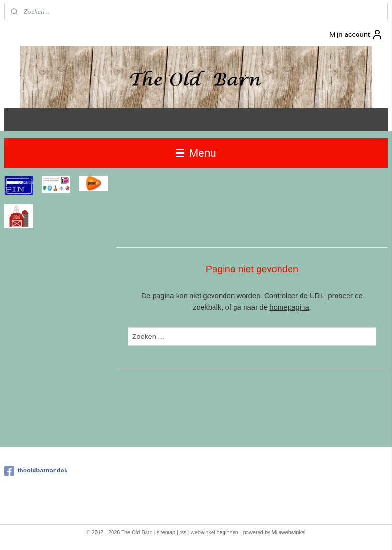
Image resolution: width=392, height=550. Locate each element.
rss (183, 532)
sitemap (166, 532)
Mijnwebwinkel (289, 532)
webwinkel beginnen (215, 532)
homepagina (289, 307)
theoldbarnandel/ (36, 471)
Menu (196, 153)
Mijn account (356, 34)
